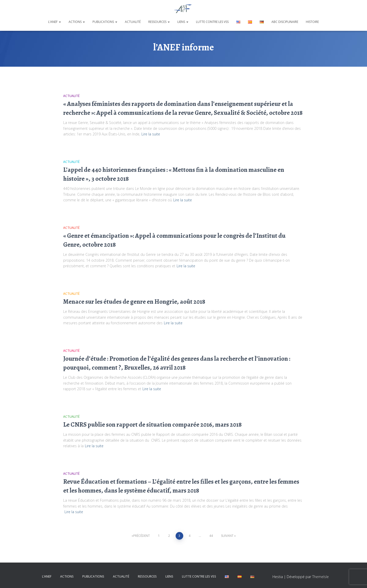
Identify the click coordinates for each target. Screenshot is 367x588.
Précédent (142, 536)
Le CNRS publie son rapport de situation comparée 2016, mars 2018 (152, 425)
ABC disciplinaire (285, 22)
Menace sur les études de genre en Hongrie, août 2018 (134, 302)
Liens (183, 22)
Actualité (133, 22)
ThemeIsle (320, 577)
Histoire (312, 22)
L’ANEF (55, 22)
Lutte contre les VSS (212, 22)
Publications (105, 22)
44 (211, 536)
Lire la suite (151, 134)
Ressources (159, 22)
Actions (77, 22)
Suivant (227, 536)
